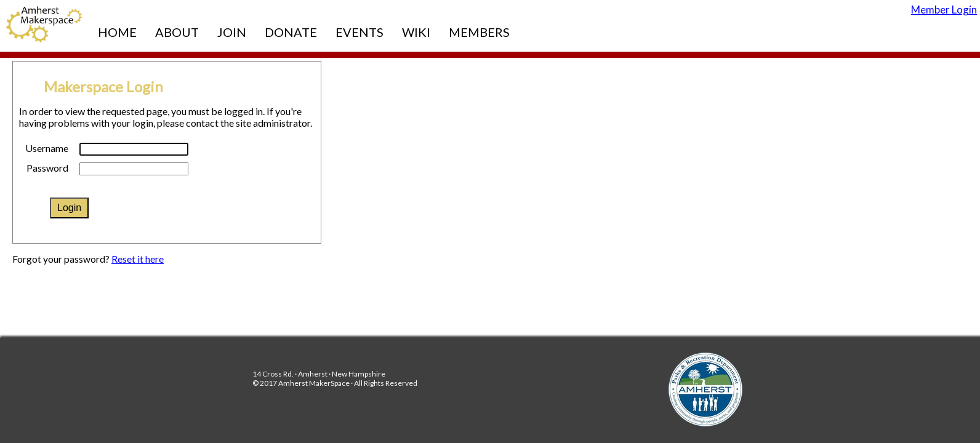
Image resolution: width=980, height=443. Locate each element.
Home (117, 32)
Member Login (944, 10)
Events (359, 32)
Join (232, 32)
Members (479, 32)
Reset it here (138, 259)
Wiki (416, 32)
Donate (291, 32)
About (177, 32)
